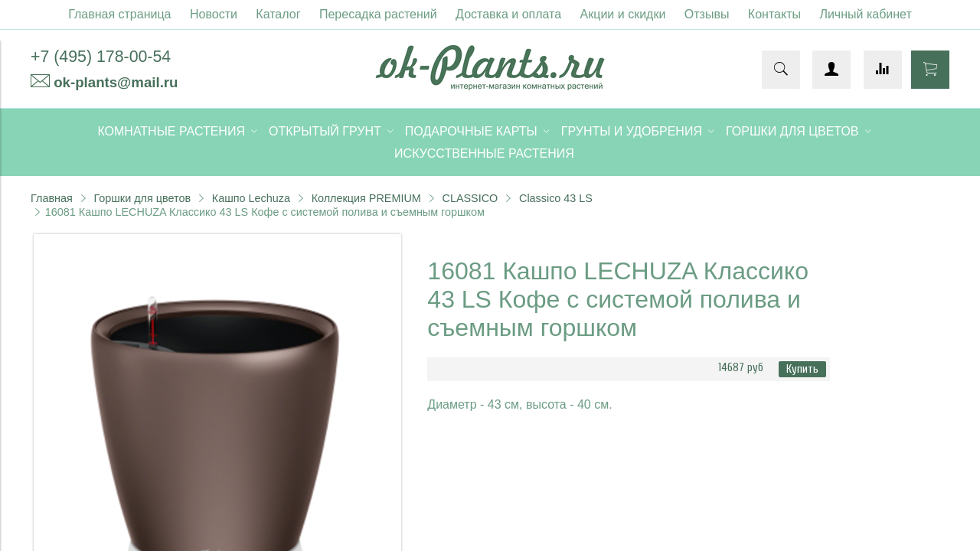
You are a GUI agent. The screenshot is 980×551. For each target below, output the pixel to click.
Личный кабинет (865, 14)
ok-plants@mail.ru (116, 82)
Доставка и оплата (508, 14)
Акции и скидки (623, 14)
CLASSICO (470, 198)
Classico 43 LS (556, 198)
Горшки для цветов (142, 198)
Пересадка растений (378, 14)
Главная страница (119, 14)
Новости (214, 14)
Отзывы (707, 14)
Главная (52, 198)
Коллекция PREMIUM (366, 198)
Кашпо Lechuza (251, 198)
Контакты (774, 14)
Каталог (278, 14)
